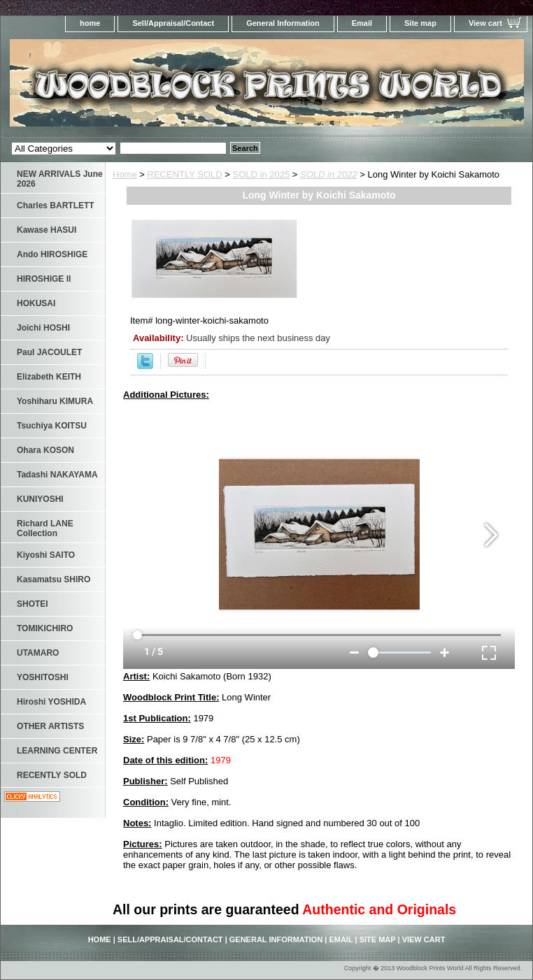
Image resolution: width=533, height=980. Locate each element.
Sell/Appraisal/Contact (173, 23)
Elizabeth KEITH (49, 377)
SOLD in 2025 (262, 174)
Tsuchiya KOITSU (52, 426)
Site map (420, 23)
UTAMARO (38, 653)
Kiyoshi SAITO (46, 555)
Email (362, 23)
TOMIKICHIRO (45, 628)
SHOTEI (33, 604)
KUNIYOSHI (40, 499)
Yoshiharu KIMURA (55, 401)
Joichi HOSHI (43, 328)
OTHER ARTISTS (50, 726)
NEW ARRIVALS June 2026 (60, 179)
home (90, 23)
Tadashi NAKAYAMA (57, 475)
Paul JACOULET (49, 352)
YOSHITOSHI (43, 677)
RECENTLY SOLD (185, 174)
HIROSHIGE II (44, 279)
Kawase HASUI (47, 230)
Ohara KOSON (45, 450)
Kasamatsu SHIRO (54, 579)
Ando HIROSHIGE (52, 254)
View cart (485, 23)
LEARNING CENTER (57, 751)
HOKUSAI (36, 303)
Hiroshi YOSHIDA (51, 702)
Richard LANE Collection (45, 528)
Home (125, 174)
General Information (283, 23)
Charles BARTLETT (56, 206)
